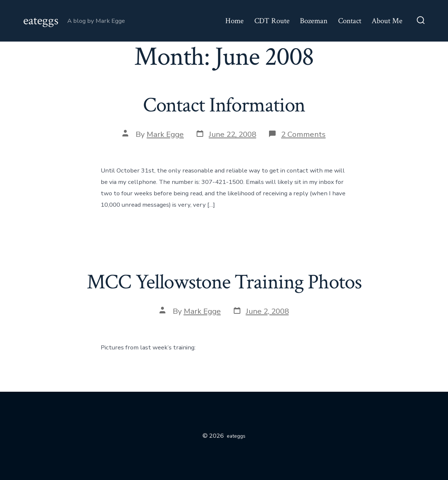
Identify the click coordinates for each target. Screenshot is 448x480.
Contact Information (224, 105)
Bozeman (314, 21)
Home (234, 21)
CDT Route (272, 21)
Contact (350, 21)
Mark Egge (165, 134)
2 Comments (303, 134)
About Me (387, 21)
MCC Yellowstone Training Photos (224, 282)
